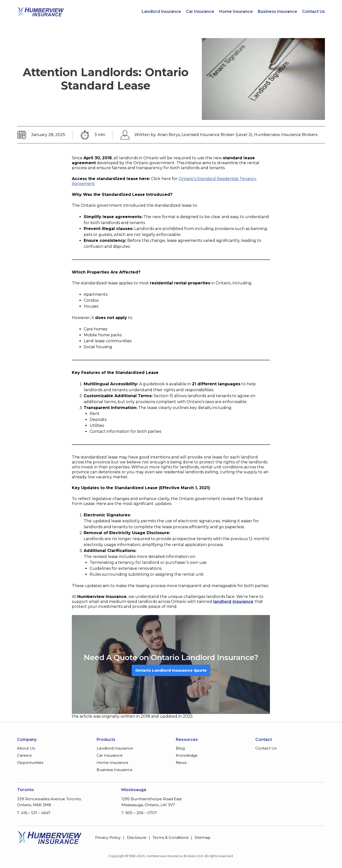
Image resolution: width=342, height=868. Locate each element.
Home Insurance (236, 12)
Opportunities (30, 763)
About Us (26, 748)
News (181, 763)
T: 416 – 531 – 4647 (34, 813)
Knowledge (187, 755)
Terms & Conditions (171, 837)
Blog (180, 748)
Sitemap (203, 837)
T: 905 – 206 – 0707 (139, 813)
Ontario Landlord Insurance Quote (171, 670)
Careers (24, 755)
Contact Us (314, 12)
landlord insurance (233, 602)
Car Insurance (200, 12)
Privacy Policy (108, 837)
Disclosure (137, 837)
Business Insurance (277, 12)
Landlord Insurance (161, 12)
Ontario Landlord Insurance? (205, 657)
